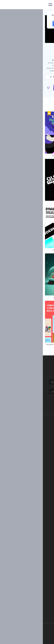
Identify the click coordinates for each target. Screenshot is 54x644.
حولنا (31, 425)
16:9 (44, 77)
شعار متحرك (33, 538)
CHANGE (17, 24)
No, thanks (33, 24)
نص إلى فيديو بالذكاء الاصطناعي (30, 581)
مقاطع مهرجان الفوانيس (44, 202)
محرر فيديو (33, 552)
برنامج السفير (28, 465)
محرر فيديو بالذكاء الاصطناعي (31, 576)
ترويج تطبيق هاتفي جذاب (44, 250)
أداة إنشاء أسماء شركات (33, 590)
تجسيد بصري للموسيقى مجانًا (27, 530)
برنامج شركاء (28, 461)
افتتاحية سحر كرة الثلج (18, 297)
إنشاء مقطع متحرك (30, 534)
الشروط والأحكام (27, 452)
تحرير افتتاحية (32, 543)
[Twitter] (25, 640)
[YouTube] (19, 640)
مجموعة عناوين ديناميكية (18, 250)
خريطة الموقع (28, 456)
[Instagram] (37, 640)
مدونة (35, 485)
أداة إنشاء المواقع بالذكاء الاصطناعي (29, 585)
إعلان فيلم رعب (47, 155)
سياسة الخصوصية (27, 447)
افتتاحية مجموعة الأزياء (44, 297)
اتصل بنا (30, 429)
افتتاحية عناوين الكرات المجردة (41, 344)
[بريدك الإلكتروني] (27, 391)
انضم (42, 403)
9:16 (27, 77)
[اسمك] (27, 382)
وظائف (31, 434)
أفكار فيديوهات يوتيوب (34, 599)
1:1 (10, 77)
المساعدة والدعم (27, 438)
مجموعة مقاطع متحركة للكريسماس (14, 344)
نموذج (34, 514)
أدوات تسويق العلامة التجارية (27, 481)
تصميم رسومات (31, 505)
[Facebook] (42, 640)
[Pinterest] (31, 640)
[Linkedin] (13, 640)
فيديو (35, 496)
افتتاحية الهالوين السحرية (18, 155)
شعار (35, 501)
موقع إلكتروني (32, 510)
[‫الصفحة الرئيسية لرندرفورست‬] (48, 5)
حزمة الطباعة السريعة (19, 202)
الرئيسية (49, 13)
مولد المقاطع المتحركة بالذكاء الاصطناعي (27, 572)
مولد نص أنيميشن (31, 547)
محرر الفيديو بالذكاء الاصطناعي (30, 567)
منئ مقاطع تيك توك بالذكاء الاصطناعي (28, 594)
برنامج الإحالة (29, 443)
